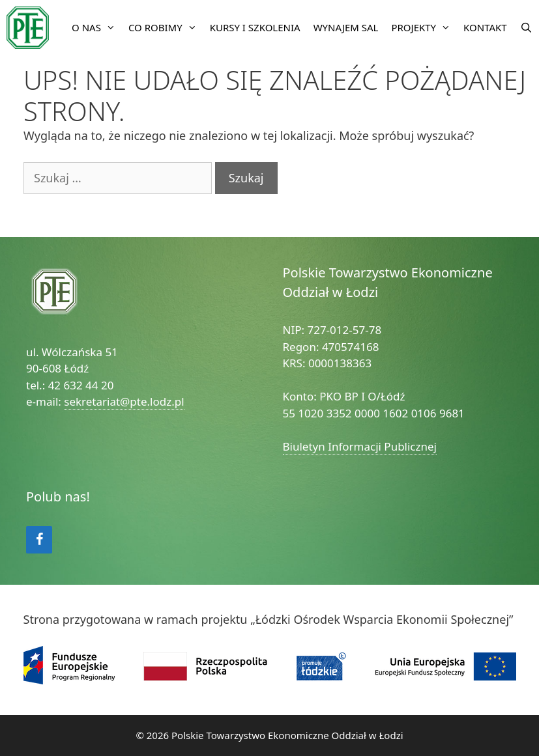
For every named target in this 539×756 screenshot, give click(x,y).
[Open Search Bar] (526, 28)
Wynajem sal (346, 27)
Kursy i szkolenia (255, 27)
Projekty (424, 28)
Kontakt (485, 27)
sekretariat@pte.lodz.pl (124, 401)
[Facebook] (39, 540)
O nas (97, 28)
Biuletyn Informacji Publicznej (360, 446)
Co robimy (166, 28)
